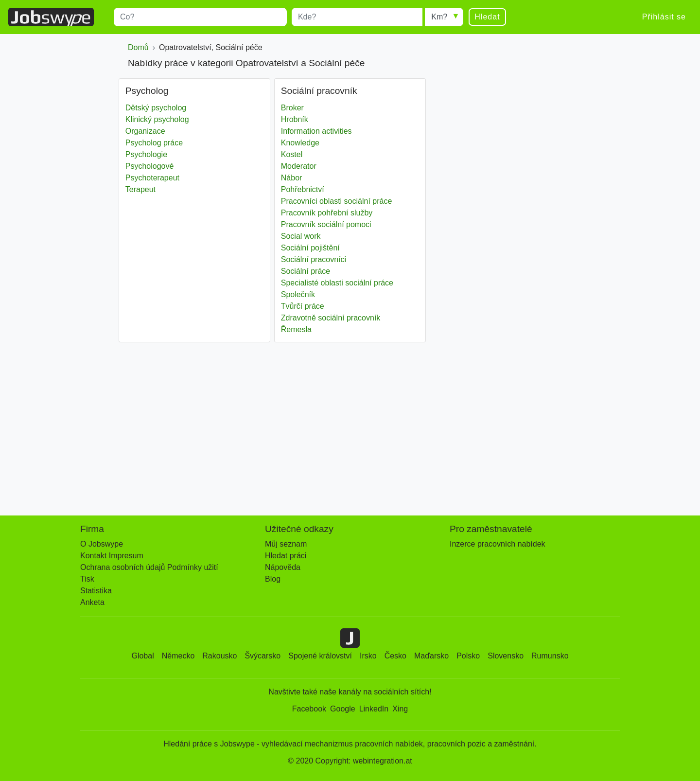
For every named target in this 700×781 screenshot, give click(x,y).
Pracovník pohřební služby (327, 213)
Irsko (368, 656)
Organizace (145, 131)
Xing (400, 709)
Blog (273, 579)
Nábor (292, 178)
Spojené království (320, 656)
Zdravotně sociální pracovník (331, 318)
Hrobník (295, 119)
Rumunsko (550, 656)
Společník (298, 294)
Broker (292, 108)
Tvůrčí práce (303, 306)
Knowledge (300, 143)
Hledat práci (286, 556)
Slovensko (506, 656)
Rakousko (219, 656)
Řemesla (296, 329)
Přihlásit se (664, 17)
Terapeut (140, 189)
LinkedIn (374, 709)
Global (142, 656)
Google (343, 709)
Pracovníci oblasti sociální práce (337, 201)
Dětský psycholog (156, 108)
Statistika (96, 591)
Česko (395, 656)
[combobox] (200, 17)
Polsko (468, 656)
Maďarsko (431, 656)
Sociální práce (306, 271)
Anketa (92, 602)
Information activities (316, 131)
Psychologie (146, 154)
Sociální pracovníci (314, 259)
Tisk (87, 579)
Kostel (292, 154)
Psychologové (150, 166)
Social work (301, 236)
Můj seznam (286, 544)
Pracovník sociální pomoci (326, 224)
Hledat (487, 17)
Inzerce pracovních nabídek (498, 544)
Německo (178, 656)
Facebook (309, 709)
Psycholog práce (154, 143)
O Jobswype (102, 544)
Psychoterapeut (152, 178)
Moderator (299, 166)
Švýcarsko (262, 656)
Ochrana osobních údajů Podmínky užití (149, 567)
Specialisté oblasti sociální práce (337, 283)
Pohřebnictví (303, 189)
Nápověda (283, 567)
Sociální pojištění (310, 248)
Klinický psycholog (157, 119)
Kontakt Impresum (112, 556)
